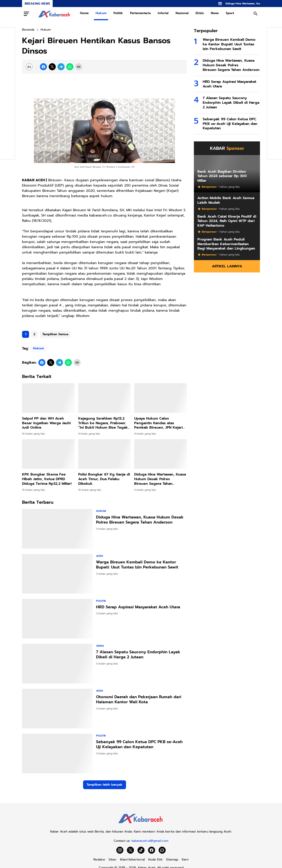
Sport (230, 13)
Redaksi (99, 860)
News (215, 13)
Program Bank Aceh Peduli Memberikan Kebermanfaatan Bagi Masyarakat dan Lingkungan (226, 244)
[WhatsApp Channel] (162, 850)
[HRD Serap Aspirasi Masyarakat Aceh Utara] (57, 619)
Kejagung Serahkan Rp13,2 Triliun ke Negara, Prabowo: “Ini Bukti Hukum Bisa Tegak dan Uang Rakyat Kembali (103, 423)
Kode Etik (155, 860)
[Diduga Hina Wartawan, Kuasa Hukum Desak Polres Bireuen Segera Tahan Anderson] (160, 454)
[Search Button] (256, 14)
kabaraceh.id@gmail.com (150, 841)
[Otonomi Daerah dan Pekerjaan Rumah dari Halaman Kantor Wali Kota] (57, 709)
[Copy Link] (79, 67)
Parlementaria (140, 13)
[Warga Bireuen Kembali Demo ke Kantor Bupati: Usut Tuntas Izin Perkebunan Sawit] (57, 574)
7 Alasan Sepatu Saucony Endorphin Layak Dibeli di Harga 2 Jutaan (138, 655)
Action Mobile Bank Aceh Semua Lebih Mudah (226, 200)
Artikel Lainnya (227, 266)
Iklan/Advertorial (132, 860)
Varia (100, 646)
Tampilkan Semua (55, 334)
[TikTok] (141, 850)
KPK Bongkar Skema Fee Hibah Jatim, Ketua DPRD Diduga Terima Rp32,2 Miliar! (47, 479)
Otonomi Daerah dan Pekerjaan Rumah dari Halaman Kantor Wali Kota (139, 700)
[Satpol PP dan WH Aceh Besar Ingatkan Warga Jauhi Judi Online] (48, 398)
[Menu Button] (26, 14)
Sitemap (172, 860)
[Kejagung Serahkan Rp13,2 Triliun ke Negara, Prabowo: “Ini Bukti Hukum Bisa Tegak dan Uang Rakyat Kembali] (105, 398)
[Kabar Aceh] (141, 825)
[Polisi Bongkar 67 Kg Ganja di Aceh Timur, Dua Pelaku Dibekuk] (105, 454)
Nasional (182, 13)
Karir (185, 860)
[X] (52, 67)
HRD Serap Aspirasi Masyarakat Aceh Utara (138, 607)
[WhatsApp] (70, 67)
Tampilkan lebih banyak (105, 785)
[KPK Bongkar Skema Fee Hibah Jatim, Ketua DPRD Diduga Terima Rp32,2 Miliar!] (48, 454)
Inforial (163, 13)
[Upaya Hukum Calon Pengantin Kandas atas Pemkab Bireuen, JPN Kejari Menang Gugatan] (160, 398)
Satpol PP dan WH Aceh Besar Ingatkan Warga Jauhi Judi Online (46, 423)
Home (84, 13)
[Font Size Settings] (29, 67)
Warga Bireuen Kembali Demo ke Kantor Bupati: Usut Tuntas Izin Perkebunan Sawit (137, 565)
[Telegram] (61, 67)
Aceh (100, 556)
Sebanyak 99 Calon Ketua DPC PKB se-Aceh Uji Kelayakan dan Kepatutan (139, 745)
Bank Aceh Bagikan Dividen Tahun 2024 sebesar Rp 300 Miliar (222, 176)
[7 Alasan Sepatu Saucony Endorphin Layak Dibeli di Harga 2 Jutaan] (57, 664)
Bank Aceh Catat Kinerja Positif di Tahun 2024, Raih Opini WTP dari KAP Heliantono (227, 221)
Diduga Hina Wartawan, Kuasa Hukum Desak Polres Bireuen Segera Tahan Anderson (160, 479)
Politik (118, 13)
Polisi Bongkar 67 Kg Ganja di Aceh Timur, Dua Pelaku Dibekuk (104, 479)
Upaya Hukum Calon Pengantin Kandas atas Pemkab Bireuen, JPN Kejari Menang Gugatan (158, 423)
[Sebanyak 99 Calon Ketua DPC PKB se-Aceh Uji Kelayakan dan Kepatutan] (57, 753)
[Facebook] (43, 67)
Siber (113, 860)
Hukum (101, 13)
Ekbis (200, 13)
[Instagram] (120, 850)
